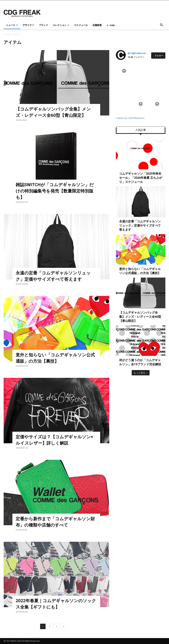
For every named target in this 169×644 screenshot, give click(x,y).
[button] (161, 25)
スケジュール (81, 25)
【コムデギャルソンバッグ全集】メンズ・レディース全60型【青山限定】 (140, 317)
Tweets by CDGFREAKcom (130, 118)
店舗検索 (97, 25)
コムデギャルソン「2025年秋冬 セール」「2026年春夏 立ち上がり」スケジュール (141, 178)
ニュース (12, 25)
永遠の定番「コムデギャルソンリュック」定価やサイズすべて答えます (140, 225)
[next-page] (63, 626)
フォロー (159, 56)
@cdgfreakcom (137, 53)
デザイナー (28, 25)
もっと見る (141, 373)
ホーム (7, 34)
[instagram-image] (124, 71)
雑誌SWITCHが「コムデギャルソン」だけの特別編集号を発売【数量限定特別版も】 (55, 191)
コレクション (61, 25)
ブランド (43, 25)
